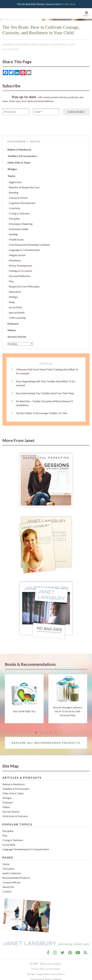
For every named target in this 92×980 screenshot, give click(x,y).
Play (11, 281)
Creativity (14, 208)
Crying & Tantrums (19, 213)
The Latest (8, 869)
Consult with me (11, 882)
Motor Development (20, 266)
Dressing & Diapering (21, 224)
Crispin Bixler (43, 974)
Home (6, 864)
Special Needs (17, 312)
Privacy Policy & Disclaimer (46, 969)
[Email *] (46, 112)
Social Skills (15, 307)
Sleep (12, 302)
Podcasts (13, 324)
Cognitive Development (22, 203)
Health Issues (16, 239)
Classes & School (18, 198)
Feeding (13, 234)
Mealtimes (15, 260)
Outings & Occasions (21, 271)
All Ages (12, 169)
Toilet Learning (17, 318)
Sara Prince (59, 974)
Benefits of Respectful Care (24, 187)
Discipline (14, 219)
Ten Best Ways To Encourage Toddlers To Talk (41, 413)
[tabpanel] (24, 699)
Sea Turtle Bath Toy (24, 711)
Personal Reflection (20, 276)
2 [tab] (41, 733)
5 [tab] (56, 733)
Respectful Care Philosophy (24, 286)
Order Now (69, 4)
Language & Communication (24, 250)
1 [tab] (36, 733)
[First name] (16, 112)
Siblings (13, 297)
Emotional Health (19, 229)
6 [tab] (61, 733)
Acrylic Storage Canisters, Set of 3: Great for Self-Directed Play (68, 711)
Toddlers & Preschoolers (22, 156)
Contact (7, 891)
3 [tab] (46, 733)
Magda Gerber (17, 255)
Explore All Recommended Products (46, 743)
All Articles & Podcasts (15, 816)
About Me (8, 887)
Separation (15, 292)
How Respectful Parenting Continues (29, 245)
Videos (12, 330)
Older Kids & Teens (19, 162)
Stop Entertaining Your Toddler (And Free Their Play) (45, 393)
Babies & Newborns (19, 149)
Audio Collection (12, 873)
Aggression (15, 182)
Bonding (14, 192)
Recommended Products (16, 878)
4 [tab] (51, 733)
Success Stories (17, 337)
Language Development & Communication (26, 849)
